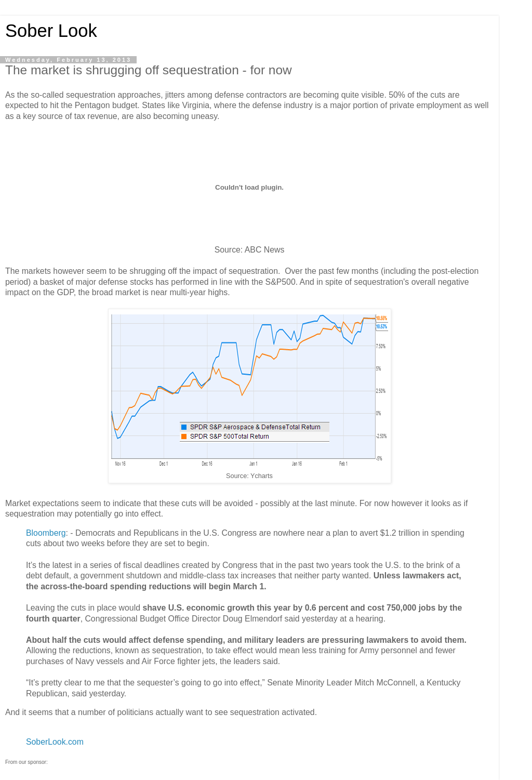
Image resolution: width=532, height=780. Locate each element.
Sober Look (51, 31)
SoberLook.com (55, 742)
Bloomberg (46, 533)
